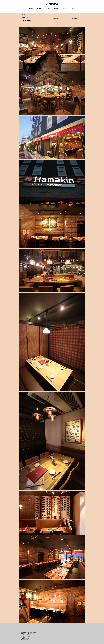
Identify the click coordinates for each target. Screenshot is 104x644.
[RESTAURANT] (24, 14)
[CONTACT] (72, 626)
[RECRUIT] (82, 626)
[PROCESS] (54, 626)
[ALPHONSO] (52, 4)
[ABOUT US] (63, 626)
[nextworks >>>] (76, 19)
